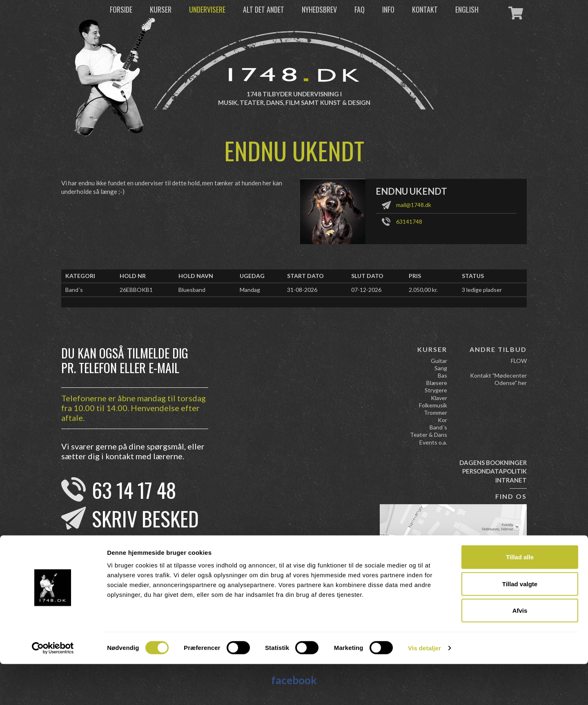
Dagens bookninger (493, 463)
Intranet (511, 480)
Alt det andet (264, 9)
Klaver (439, 398)
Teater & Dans (429, 435)
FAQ (360, 9)
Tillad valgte (520, 625)
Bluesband (192, 290)
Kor (442, 420)
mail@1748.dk (414, 205)
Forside (121, 9)
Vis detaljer (424, 689)
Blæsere (437, 383)
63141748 (409, 221)
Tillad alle (520, 598)
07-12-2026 (366, 290)
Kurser (161, 9)
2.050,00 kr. (423, 290)
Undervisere (207, 9)
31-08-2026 (302, 290)
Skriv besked (145, 518)
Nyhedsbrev (319, 9)
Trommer (435, 413)
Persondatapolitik (494, 471)
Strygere (436, 390)
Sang (441, 368)
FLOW (519, 361)
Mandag (250, 290)
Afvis (520, 651)
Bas (442, 375)
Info (388, 9)
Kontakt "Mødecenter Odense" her (498, 379)
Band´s (74, 290)
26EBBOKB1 (136, 290)
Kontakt (425, 9)
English (467, 9)
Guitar (439, 361)
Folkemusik (433, 405)
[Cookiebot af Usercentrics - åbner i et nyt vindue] (53, 689)
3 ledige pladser (482, 290)
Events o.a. (433, 442)
